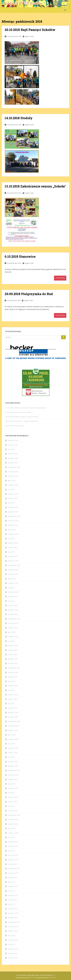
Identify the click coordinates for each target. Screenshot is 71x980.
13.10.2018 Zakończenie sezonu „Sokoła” (35, 186)
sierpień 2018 (13, 824)
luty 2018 (11, 851)
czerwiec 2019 (13, 788)
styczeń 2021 (13, 708)
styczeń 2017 (13, 909)
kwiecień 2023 (13, 592)
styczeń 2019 (13, 811)
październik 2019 (14, 770)
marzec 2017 (13, 900)
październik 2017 (14, 869)
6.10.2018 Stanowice (20, 256)
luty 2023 (11, 601)
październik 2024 (14, 516)
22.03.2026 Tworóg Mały (14, 426)
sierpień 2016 (13, 931)
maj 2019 (11, 793)
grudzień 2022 (13, 610)
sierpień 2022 (13, 628)
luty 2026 (11, 449)
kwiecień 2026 (13, 440)
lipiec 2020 (12, 735)
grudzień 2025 (13, 458)
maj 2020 (11, 744)
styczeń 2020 (13, 762)
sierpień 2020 (13, 730)
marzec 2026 (13, 445)
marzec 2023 (13, 596)
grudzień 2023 (13, 561)
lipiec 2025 (12, 481)
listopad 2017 (13, 864)
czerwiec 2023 (13, 583)
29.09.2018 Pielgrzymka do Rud (29, 294)
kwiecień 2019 (13, 797)
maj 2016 (11, 944)
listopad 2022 (13, 614)
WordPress (52, 978)
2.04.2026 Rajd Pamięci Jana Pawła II (19, 412)
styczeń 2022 (13, 654)
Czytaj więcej (60, 278)
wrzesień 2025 (13, 472)
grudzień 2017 (13, 860)
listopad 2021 (13, 663)
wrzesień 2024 (13, 521)
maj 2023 (11, 588)
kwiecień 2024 (13, 543)
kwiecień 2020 (13, 748)
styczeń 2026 (13, 454)
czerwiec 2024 (13, 534)
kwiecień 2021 (13, 695)
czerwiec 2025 (13, 485)
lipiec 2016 (12, 935)
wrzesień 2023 (13, 570)
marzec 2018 (13, 846)
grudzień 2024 (13, 512)
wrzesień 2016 (13, 927)
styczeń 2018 (13, 855)
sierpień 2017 (13, 877)
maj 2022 (11, 641)
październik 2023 (14, 565)
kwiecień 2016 (13, 949)
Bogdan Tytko (29, 36)
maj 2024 (11, 538)
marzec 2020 (13, 753)
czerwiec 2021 (13, 686)
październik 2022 (14, 619)
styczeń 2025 (13, 507)
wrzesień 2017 (13, 873)
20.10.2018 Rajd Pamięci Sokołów (30, 30)
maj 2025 (11, 489)
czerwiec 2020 (13, 739)
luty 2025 (11, 503)
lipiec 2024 (12, 530)
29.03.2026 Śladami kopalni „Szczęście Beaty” (22, 417)
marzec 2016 (13, 953)
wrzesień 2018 (13, 819)
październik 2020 (14, 721)
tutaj (53, 975)
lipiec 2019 (12, 784)
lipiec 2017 (12, 882)
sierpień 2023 (13, 574)
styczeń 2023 (13, 605)
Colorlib (34, 978)
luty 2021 (11, 704)
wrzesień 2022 (13, 623)
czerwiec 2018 (13, 833)
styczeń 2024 (13, 556)
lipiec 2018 (12, 828)
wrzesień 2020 (13, 726)
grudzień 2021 (13, 659)
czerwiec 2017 (13, 886)
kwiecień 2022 (13, 646)
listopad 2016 (13, 918)
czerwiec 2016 (13, 940)
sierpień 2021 (13, 677)
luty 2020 (11, 757)
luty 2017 (11, 904)
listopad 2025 (13, 463)
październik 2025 (14, 467)
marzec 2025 (13, 498)
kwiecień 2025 (13, 494)
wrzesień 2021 (13, 672)
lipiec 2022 (12, 632)
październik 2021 (14, 668)
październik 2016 (14, 922)
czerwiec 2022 (13, 637)
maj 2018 (11, 837)
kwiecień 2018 (13, 842)
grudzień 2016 (13, 913)
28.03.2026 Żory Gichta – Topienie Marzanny (22, 421)
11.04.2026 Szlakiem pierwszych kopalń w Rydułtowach (26, 408)
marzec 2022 (13, 650)
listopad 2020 (13, 717)
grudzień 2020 (13, 712)
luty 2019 (11, 806)
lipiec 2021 (12, 681)
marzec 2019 (13, 802)
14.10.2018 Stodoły (19, 118)
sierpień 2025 (13, 476)
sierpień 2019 (13, 779)
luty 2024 (11, 552)
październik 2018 (14, 815)
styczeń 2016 (13, 958)
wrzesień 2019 (13, 775)
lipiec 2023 (12, 579)
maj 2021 (11, 690)
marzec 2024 (13, 547)
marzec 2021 (13, 699)
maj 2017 (11, 891)
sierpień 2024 (13, 525)
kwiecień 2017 (13, 895)
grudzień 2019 (13, 766)
